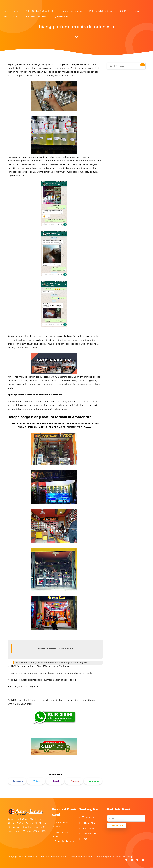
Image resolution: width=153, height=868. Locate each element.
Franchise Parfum (64, 841)
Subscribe (117, 825)
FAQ (85, 839)
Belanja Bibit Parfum (60, 834)
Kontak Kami (89, 823)
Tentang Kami (90, 817)
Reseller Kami (90, 834)
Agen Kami (88, 828)
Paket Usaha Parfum (60, 825)
